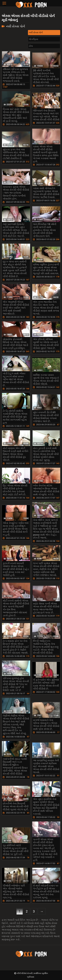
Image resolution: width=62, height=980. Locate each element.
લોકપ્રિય (33, 39)
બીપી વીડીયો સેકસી (25, 973)
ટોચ (31, 46)
